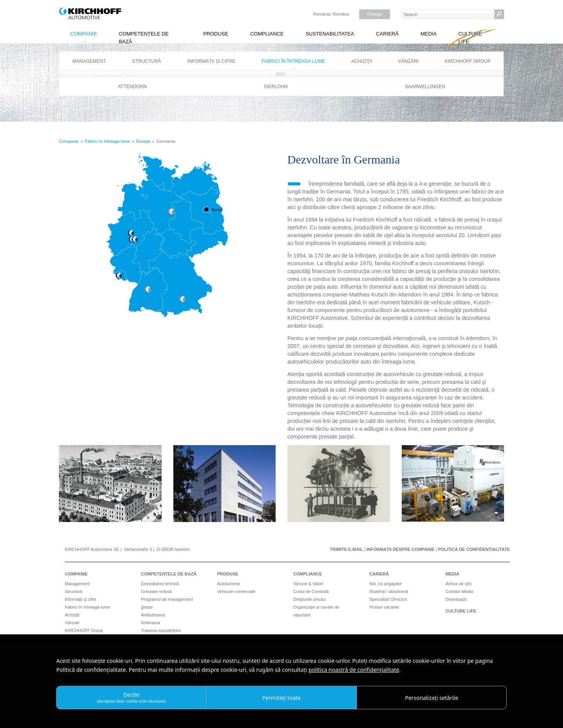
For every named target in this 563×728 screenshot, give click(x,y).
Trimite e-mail (347, 549)
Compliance (267, 34)
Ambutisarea (153, 615)
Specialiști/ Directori (388, 599)
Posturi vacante (384, 607)
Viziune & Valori (308, 584)
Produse (216, 34)
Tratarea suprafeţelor (161, 630)
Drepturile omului (309, 599)
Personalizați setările (431, 698)
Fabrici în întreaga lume (293, 61)
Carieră (387, 34)
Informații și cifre (211, 61)
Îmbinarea (151, 623)
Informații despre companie (401, 549)
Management (89, 61)
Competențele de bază (144, 38)
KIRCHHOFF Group (468, 61)
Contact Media (459, 591)
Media (428, 34)
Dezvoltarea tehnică (160, 584)
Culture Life (470, 38)
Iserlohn (276, 87)
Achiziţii (362, 61)
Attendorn (132, 87)
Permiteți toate (281, 698)
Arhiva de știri (459, 584)
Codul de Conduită (311, 591)
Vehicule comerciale (236, 591)
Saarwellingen (425, 87)
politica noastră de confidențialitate (354, 670)
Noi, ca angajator (386, 584)
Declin (131, 697)
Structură (147, 61)
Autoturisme (229, 584)
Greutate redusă (157, 591)
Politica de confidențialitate (474, 549)
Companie (84, 34)
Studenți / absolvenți (389, 591)
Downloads (456, 599)
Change (375, 14)
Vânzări (408, 61)
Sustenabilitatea (330, 34)
